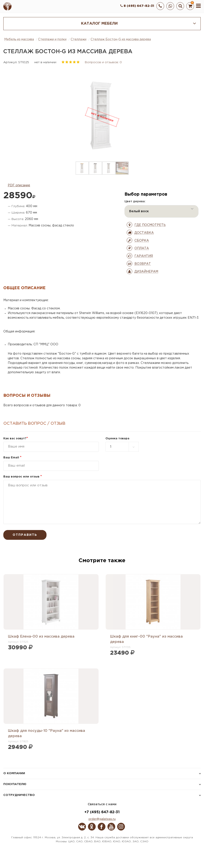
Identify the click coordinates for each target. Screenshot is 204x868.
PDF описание (19, 185)
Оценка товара (117, 439)
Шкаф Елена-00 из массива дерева (41, 637)
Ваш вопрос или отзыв (23, 477)
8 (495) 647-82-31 (137, 6)
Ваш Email (12, 458)
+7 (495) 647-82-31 (102, 812)
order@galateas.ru (102, 819)
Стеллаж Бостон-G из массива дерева (121, 39)
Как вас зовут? (16, 439)
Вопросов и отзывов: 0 (103, 62)
